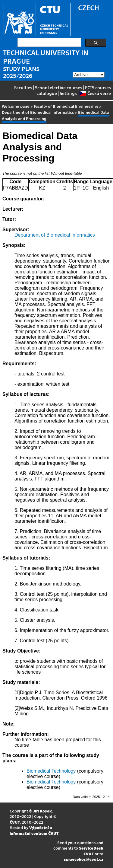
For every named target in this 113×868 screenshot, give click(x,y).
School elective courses (59, 88)
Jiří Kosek (42, 811)
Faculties (23, 88)
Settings (68, 93)
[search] (49, 43)
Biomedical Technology (51, 771)
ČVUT (15, 822)
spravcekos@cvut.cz (84, 859)
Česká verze (95, 93)
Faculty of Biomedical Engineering (66, 106)
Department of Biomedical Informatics (38, 112)
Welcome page (16, 106)
